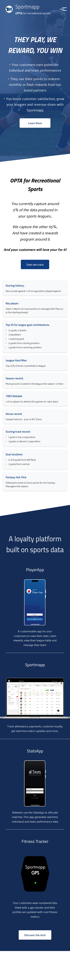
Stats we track (35, 264)
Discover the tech (35, 935)
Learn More (35, 123)
